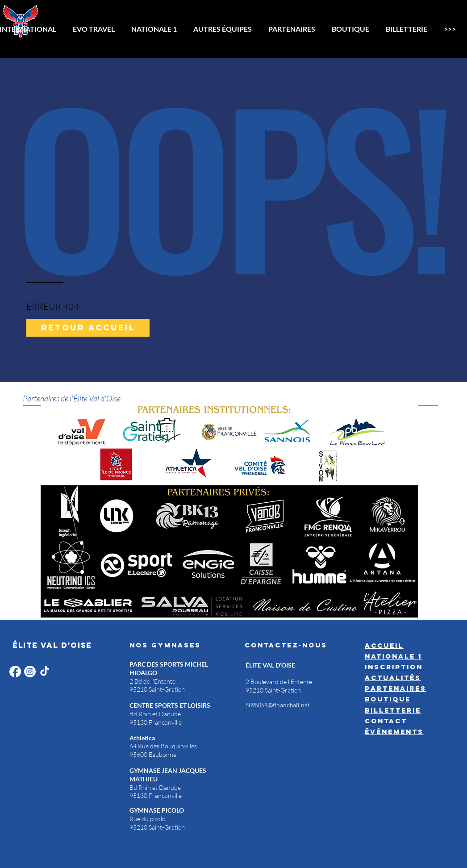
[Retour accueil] (88, 328)
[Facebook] (15, 672)
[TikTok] (45, 672)
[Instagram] (30, 672)
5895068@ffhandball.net (277, 706)
